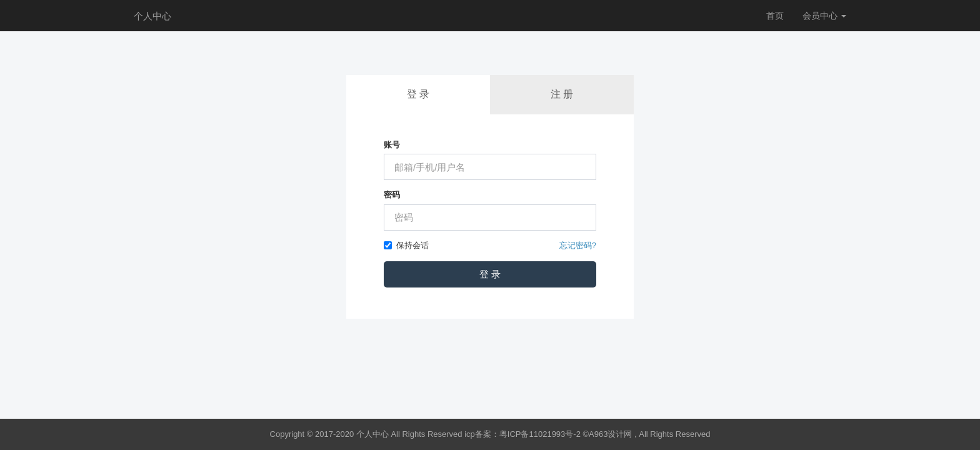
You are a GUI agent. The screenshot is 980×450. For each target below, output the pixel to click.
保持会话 (406, 245)
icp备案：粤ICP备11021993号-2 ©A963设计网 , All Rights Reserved (587, 434)
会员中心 (824, 16)
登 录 (418, 94)
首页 (775, 16)
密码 (392, 195)
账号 (392, 145)
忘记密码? (578, 245)
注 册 (562, 94)
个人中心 (152, 16)
